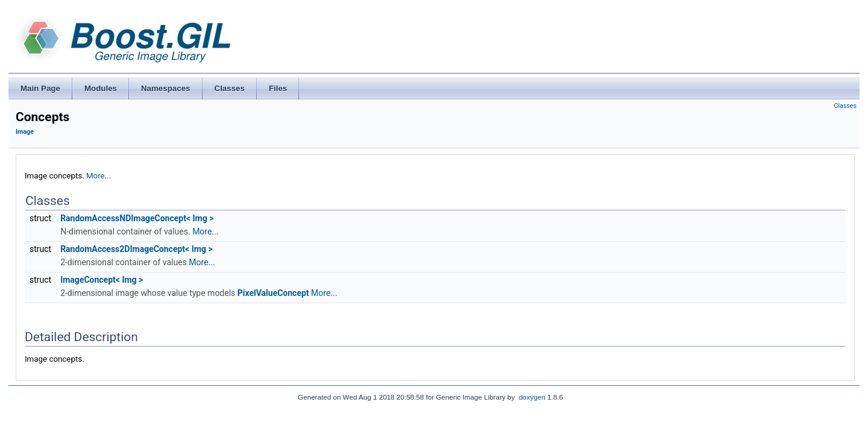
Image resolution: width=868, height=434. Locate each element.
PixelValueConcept (273, 293)
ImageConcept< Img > (102, 280)
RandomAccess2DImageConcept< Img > (136, 249)
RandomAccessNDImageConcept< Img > (137, 218)
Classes (845, 106)
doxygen (532, 397)
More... (99, 176)
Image (25, 132)
